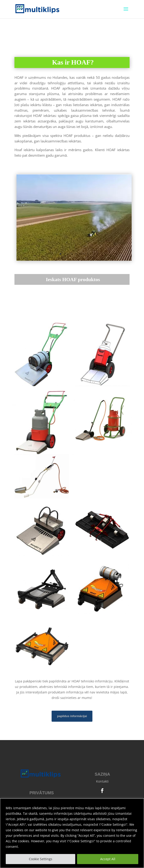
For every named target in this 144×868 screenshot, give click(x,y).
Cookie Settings (41, 859)
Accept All (108, 859)
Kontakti (102, 781)
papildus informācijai (72, 716)
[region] (72, 833)
